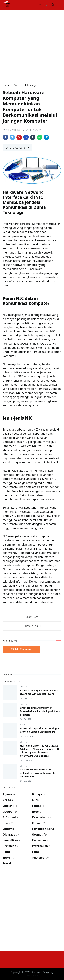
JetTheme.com (32, 975)
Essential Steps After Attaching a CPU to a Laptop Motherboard (39, 730)
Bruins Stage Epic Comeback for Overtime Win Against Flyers (39, 692)
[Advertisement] (32, 46)
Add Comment (22, 649)
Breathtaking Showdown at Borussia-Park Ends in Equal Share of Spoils (40, 711)
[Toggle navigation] (59, 5)
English (23, 687)
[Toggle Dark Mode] (47, 5)
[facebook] (40, 5)
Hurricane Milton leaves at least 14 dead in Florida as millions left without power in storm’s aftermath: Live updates (40, 751)
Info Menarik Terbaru (16, 224)
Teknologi (24, 725)
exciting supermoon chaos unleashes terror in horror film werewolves (38, 773)
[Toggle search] (53, 5)
